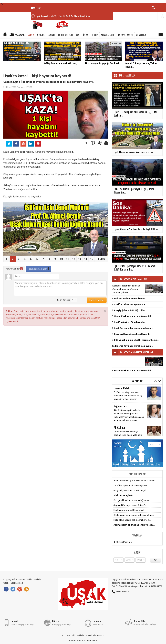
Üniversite (141, 34)
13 (79, 259)
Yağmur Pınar (121, 406)
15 (92, 259)
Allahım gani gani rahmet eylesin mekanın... (134, 515)
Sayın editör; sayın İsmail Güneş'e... (131, 505)
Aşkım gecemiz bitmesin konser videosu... (134, 525)
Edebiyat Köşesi (126, 34)
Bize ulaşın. (98, 623)
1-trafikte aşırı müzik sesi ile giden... (131, 486)
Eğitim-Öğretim (66, 34)
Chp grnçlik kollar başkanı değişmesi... (132, 500)
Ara (155, 560)
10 (61, 259)
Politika (41, 34)
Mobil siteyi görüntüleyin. (24, 623)
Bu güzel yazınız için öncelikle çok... (131, 490)
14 (86, 259)
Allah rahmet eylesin (123, 495)
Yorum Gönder (14, 269)
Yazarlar (20, 34)
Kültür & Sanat (108, 34)
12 (74, 259)
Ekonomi (51, 34)
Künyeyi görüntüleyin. (62, 623)
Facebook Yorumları (38, 268)
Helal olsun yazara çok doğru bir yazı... (132, 520)
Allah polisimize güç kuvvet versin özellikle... (135, 481)
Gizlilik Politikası (124, 542)
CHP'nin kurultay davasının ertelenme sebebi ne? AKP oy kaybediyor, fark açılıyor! (128, 396)
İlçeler (86, 34)
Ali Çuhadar (120, 427)
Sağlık (95, 34)
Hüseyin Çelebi (122, 388)
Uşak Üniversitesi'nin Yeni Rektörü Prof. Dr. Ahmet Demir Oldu (63, 16)
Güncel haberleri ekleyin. (145, 623)
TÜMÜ (101, 259)
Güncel (31, 34)
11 (67, 259)
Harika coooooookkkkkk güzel (129, 510)
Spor (78, 34)
